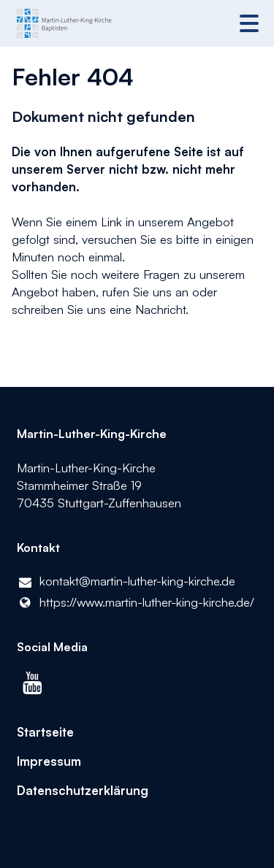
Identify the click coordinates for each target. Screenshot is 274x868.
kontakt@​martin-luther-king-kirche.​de (126, 581)
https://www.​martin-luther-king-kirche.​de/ (136, 602)
